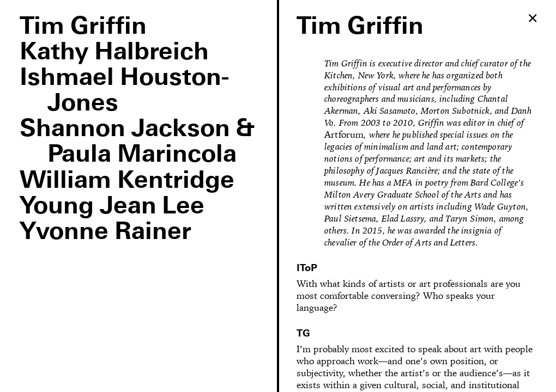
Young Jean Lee (112, 207)
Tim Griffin (83, 27)
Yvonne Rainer (105, 232)
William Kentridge (127, 181)
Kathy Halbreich (114, 53)
